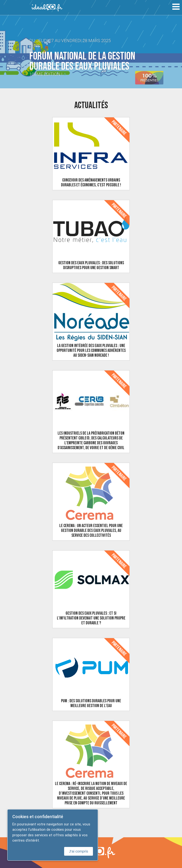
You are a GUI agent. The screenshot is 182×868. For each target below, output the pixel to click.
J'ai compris (79, 851)
